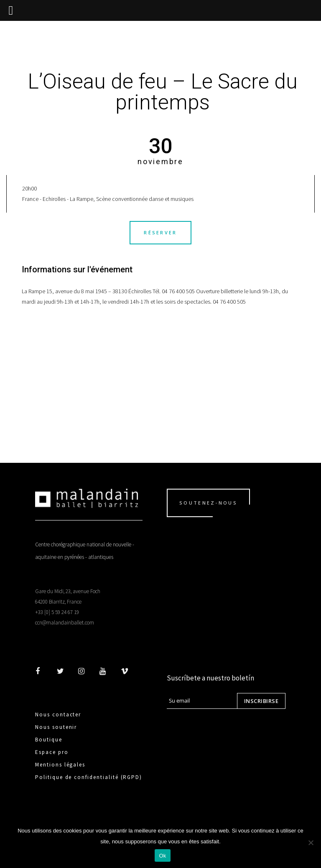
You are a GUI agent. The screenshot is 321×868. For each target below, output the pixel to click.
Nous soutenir (56, 727)
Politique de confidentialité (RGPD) (89, 777)
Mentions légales (60, 765)
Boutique (49, 740)
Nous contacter (58, 714)
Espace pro (52, 752)
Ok (162, 856)
